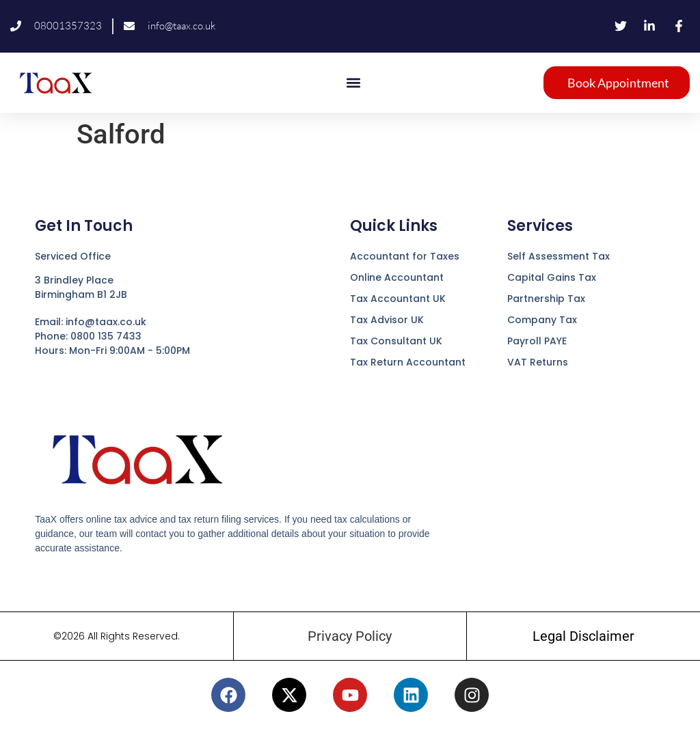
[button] (353, 82)
